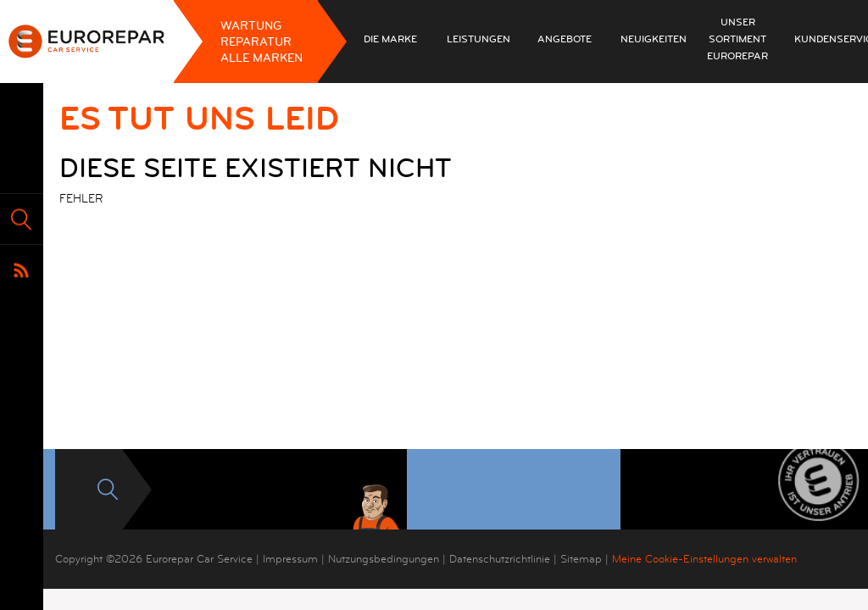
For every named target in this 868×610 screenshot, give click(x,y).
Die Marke (390, 39)
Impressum (290, 559)
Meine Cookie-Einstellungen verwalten (704, 559)
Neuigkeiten (654, 39)
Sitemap (581, 559)
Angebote (565, 39)
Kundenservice (831, 39)
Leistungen (479, 39)
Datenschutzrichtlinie (500, 559)
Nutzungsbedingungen (384, 559)
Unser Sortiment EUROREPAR (737, 39)
